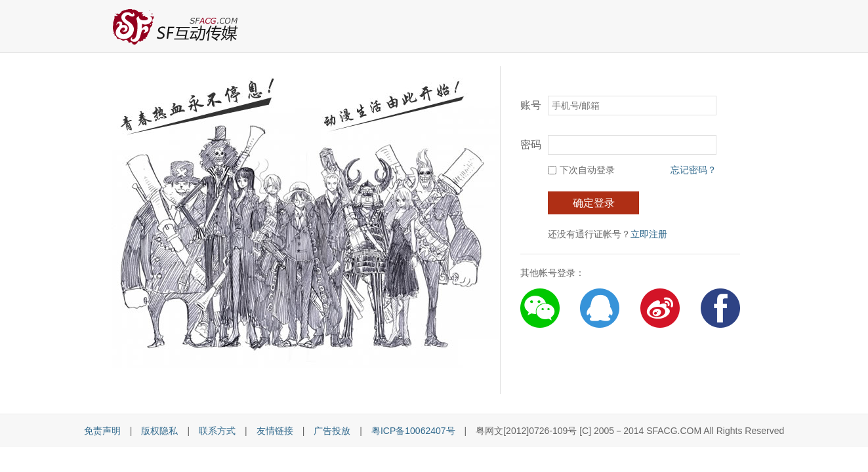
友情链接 (275, 431)
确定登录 (594, 203)
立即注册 (649, 234)
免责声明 (102, 431)
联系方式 (217, 431)
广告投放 (332, 431)
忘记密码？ (693, 170)
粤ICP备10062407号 (413, 431)
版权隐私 (159, 431)
